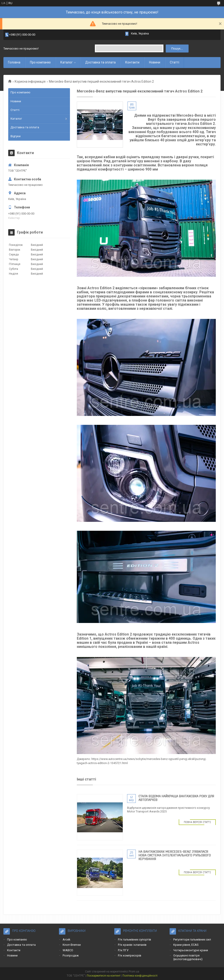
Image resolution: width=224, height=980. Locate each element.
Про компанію (40, 62)
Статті (175, 62)
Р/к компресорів (130, 955)
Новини (155, 62)
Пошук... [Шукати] (177, 49)
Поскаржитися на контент (104, 976)
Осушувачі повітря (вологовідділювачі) (188, 957)
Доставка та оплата (100, 62)
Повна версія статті (197, 822)
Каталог (67, 62)
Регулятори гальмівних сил (192, 939)
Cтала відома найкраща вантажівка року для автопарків (176, 798)
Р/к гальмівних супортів (135, 939)
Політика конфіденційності (140, 976)
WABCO (68, 950)
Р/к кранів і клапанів (132, 945)
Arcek (67, 939)
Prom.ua (134, 972)
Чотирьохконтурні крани (191, 950)
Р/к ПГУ (123, 950)
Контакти (132, 62)
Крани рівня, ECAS (186, 945)
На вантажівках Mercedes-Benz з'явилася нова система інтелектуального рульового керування (175, 855)
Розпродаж (71, 955)
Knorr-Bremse (72, 945)
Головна (14, 62)
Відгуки (16, 136)
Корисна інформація (30, 81)
